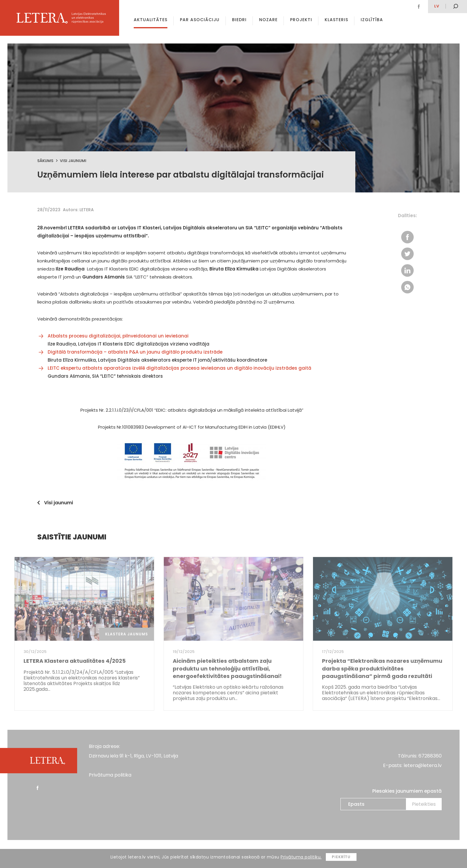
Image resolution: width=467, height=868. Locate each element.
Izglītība (372, 20)
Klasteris (336, 20)
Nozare (268, 20)
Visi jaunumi (73, 161)
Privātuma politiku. (301, 857)
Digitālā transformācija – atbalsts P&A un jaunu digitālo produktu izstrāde (135, 352)
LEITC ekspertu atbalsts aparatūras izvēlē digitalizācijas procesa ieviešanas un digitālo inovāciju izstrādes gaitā (179, 368)
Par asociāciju (200, 20)
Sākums (45, 161)
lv (437, 6)
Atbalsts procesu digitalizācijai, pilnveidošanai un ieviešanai (118, 336)
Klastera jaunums (127, 634)
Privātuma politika (110, 775)
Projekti (301, 20)
